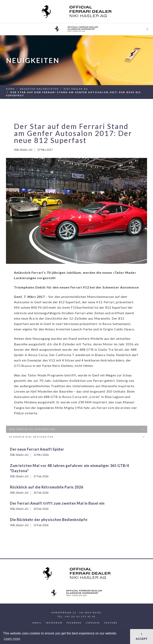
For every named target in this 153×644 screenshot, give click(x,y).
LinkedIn (93, 623)
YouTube (111, 623)
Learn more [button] (12, 639)
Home (10, 89)
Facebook (74, 623)
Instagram (54, 623)
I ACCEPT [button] (142, 636)
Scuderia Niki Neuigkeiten (77, 437)
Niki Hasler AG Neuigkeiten (77, 429)
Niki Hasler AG (76, 89)
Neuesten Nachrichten (39, 89)
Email (37, 623)
